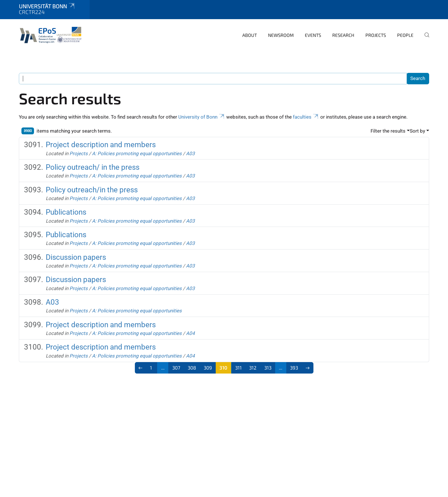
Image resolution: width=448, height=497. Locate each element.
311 (238, 368)
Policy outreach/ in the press (93, 167)
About (250, 35)
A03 (190, 153)
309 (208, 368)
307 (176, 368)
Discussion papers (76, 257)
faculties (306, 117)
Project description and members (101, 145)
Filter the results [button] (388, 131)
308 (192, 368)
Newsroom (281, 35)
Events (313, 35)
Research (343, 35)
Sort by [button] (417, 131)
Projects (376, 35)
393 (294, 368)
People (405, 35)
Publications (66, 212)
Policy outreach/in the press (92, 190)
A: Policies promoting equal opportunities (137, 153)
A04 (190, 333)
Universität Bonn (47, 6)
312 (253, 368)
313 (268, 368)
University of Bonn (202, 117)
